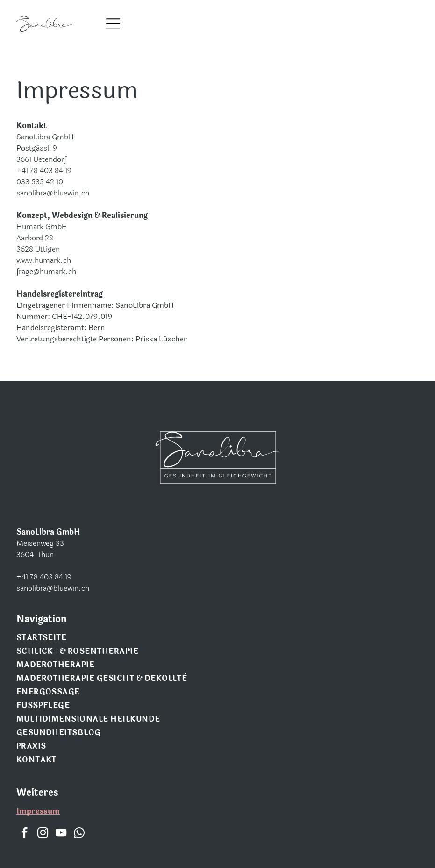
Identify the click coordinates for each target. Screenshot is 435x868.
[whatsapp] (79, 834)
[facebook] (25, 834)
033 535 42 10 (40, 182)
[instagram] (43, 834)
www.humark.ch (44, 260)
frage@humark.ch (46, 271)
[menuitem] (218, 639)
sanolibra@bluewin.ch (53, 193)
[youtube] (61, 834)
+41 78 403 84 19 (44, 170)
